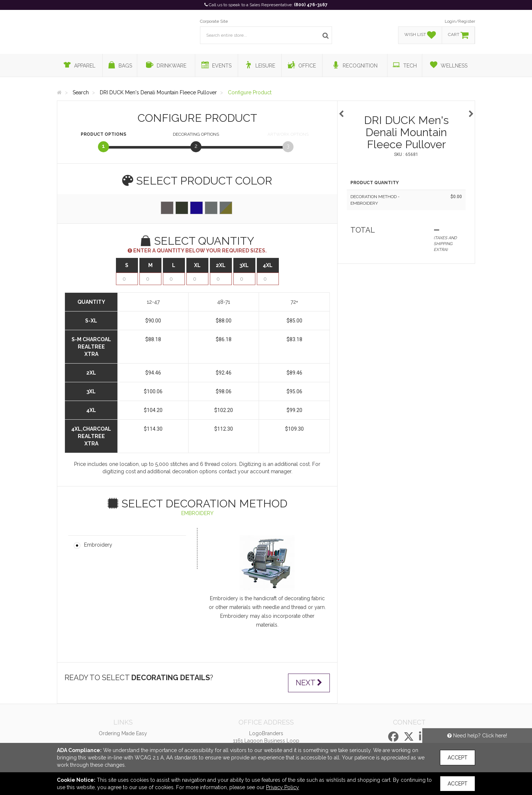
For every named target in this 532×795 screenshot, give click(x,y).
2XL (221, 265)
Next (309, 683)
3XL (244, 265)
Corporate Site (214, 21)
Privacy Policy (283, 787)
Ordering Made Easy (123, 733)
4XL (268, 265)
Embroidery (98, 545)
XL (197, 265)
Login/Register (460, 21)
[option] (406, 110)
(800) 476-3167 (311, 5)
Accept (458, 758)
